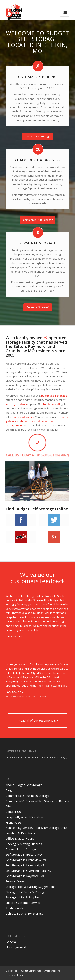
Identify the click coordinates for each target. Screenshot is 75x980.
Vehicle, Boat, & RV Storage (25, 913)
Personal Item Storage (21, 849)
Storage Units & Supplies (23, 897)
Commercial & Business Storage (28, 796)
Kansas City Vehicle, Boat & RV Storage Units (37, 828)
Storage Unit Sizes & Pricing (25, 892)
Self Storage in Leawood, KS (25, 865)
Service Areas (15, 881)
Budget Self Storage (31, 971)
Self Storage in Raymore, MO (25, 876)
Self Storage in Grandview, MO (27, 860)
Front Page (13, 822)
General (11, 942)
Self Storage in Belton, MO (24, 854)
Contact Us (13, 812)
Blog (9, 790)
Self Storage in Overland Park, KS (28, 871)
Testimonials (14, 908)
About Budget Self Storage (24, 785)
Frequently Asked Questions (25, 817)
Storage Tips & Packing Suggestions (30, 887)
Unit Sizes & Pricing (37, 77)
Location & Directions (20, 833)
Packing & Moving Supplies (24, 844)
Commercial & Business (38, 160)
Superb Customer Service (23, 903)
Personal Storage (37, 243)
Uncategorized (16, 947)
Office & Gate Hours (20, 838)
